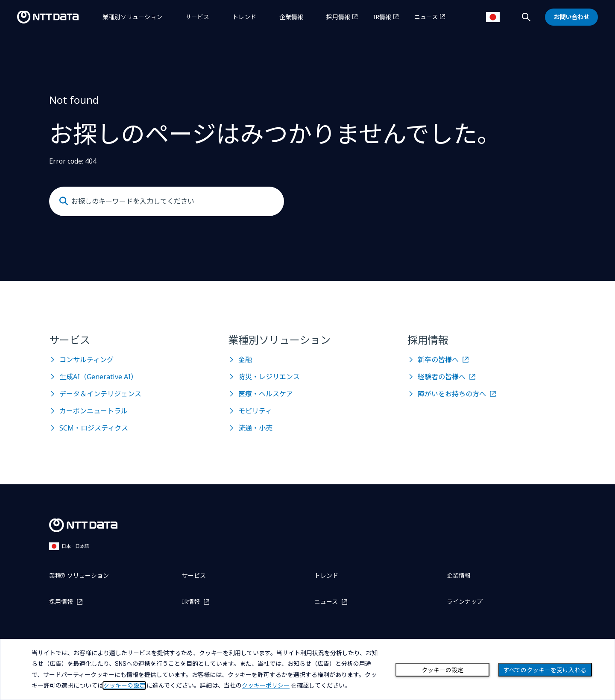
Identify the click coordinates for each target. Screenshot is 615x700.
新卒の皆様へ (438, 360)
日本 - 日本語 (69, 546)
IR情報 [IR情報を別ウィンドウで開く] (382, 17)
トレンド (244, 17)
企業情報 (291, 17)
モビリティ (255, 411)
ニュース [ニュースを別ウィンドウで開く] (426, 17)
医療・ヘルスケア (266, 394)
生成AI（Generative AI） (98, 377)
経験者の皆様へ (442, 377)
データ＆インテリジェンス (100, 394)
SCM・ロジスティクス (94, 428)
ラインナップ (465, 602)
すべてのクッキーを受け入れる (545, 670)
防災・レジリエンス (269, 377)
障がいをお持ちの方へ (452, 394)
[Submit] (64, 201)
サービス (197, 17)
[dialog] (307, 669)
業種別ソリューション (132, 17)
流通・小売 (255, 428)
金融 (245, 360)
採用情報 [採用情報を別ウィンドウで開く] (338, 17)
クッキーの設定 (442, 670)
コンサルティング (86, 360)
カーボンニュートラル (94, 411)
